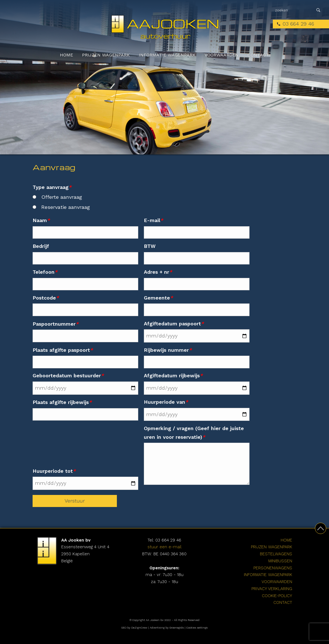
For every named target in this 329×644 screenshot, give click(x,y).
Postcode (46, 298)
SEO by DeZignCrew (134, 628)
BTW (150, 246)
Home (66, 55)
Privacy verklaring (272, 589)
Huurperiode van (166, 402)
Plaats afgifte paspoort (63, 350)
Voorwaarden (222, 55)
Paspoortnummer (55, 324)
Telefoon (45, 272)
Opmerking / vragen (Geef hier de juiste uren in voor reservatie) (194, 433)
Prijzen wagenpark (106, 55)
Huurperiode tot (54, 471)
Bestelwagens (276, 554)
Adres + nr (158, 272)
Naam (41, 220)
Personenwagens (273, 568)
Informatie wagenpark (167, 55)
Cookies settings (197, 628)
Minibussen (280, 561)
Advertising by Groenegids (167, 628)
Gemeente (158, 298)
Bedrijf (41, 246)
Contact (258, 55)
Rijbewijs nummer (168, 350)
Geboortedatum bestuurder (68, 375)
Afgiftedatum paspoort (174, 324)
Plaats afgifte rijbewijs (62, 402)
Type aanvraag (52, 187)
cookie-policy (277, 596)
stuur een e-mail (164, 547)
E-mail (153, 220)
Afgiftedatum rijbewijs (173, 375)
